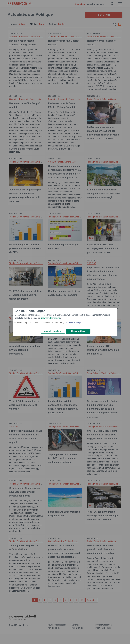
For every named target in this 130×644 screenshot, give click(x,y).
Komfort (35, 322)
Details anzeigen (75, 322)
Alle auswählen (78, 331)
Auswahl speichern (53, 331)
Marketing (60, 322)
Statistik (47, 322)
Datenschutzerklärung (50, 318)
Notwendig (22, 322)
